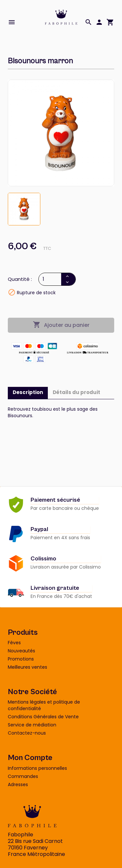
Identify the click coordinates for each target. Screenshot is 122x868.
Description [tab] (28, 392)
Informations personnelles (37, 768)
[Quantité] (50, 279)
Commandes (23, 776)
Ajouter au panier (61, 325)
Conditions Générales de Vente (43, 717)
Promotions (21, 659)
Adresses (18, 784)
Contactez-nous (27, 733)
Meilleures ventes (27, 667)
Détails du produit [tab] (76, 392)
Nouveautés (21, 651)
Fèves (14, 643)
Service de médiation (32, 725)
